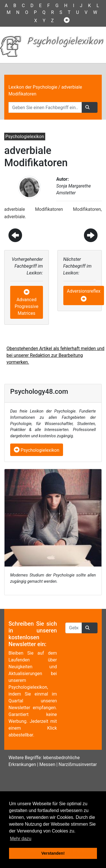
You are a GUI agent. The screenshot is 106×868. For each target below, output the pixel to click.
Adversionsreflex (84, 291)
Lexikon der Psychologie (33, 87)
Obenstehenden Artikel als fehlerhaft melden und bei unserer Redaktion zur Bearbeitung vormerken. (55, 355)
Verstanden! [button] (53, 853)
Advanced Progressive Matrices (27, 306)
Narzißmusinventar (78, 764)
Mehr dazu (21, 839)
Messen (47, 764)
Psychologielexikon (37, 450)
